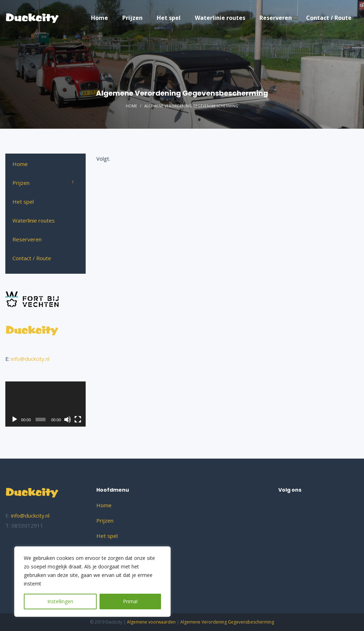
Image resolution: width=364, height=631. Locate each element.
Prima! (130, 601)
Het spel (23, 202)
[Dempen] (68, 419)
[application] (45, 404)
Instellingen (60, 601)
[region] (92, 582)
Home (132, 106)
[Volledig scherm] (78, 419)
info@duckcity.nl (30, 359)
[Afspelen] (15, 419)
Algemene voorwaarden (151, 622)
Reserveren (27, 239)
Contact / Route (32, 258)
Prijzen (21, 183)
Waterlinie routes (34, 220)
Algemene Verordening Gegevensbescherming (227, 622)
